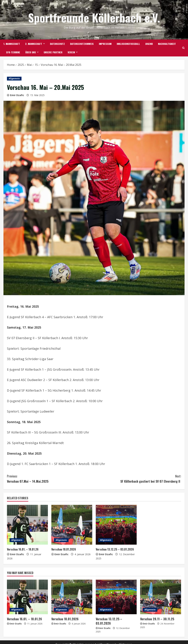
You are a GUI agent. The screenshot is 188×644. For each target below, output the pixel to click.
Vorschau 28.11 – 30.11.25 (156, 619)
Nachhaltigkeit (167, 44)
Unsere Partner (53, 52)
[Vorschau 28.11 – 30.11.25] (161, 597)
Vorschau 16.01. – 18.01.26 (23, 549)
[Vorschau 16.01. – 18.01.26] (27, 525)
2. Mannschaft (34, 44)
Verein (71, 52)
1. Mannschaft (12, 44)
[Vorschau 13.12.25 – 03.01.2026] (116, 525)
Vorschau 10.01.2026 (64, 549)
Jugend (149, 44)
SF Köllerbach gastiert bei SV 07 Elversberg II (138, 479)
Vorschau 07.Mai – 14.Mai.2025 (50, 479)
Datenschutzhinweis (82, 44)
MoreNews (107, 640)
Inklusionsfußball (128, 44)
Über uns (31, 52)
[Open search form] (183, 48)
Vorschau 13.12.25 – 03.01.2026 (115, 549)
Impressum (105, 44)
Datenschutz (57, 44)
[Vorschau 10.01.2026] (72, 525)
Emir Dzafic (17, 95)
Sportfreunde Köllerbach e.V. (94, 17)
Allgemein (14, 79)
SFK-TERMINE (13, 52)
